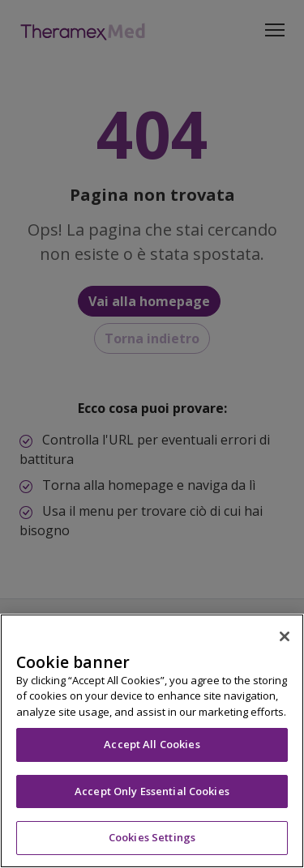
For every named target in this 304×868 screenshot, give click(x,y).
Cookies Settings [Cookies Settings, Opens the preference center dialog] (152, 837)
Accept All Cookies (152, 744)
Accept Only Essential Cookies (152, 791)
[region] (152, 741)
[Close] (285, 636)
